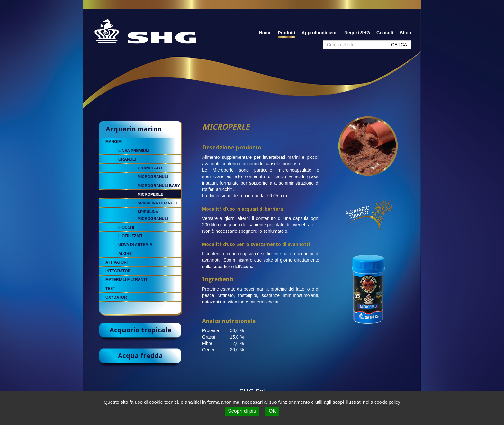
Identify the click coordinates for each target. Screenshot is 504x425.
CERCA (399, 45)
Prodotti (287, 33)
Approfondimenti (320, 33)
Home (265, 33)
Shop (405, 33)
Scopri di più (242, 411)
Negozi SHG (357, 33)
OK (272, 411)
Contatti (385, 33)
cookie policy (387, 402)
